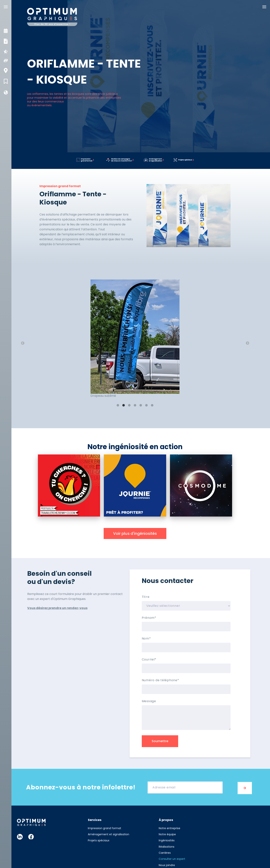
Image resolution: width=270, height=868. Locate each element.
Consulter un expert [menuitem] (172, 858)
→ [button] (248, 343)
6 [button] (147, 405)
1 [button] (118, 405)
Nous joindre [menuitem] (167, 864)
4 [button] (135, 405)
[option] (135, 341)
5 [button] (141, 405)
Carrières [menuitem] (165, 851)
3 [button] (129, 405)
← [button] (23, 343)
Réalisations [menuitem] (167, 845)
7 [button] (152, 405)
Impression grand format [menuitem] (105, 827)
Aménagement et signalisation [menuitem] (109, 833)
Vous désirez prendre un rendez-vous (57, 608)
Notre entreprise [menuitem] (169, 827)
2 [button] (124, 405)
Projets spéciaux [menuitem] (99, 839)
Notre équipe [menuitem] (167, 833)
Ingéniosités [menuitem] (167, 839)
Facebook (31, 835)
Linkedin (20, 835)
